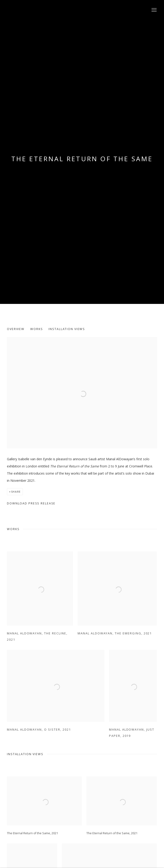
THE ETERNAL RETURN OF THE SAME (82, 159)
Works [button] (36, 329)
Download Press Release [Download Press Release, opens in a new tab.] (31, 503)
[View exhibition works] (82, 341)
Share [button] (16, 492)
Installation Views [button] (67, 329)
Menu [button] (154, 10)
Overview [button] (16, 329)
